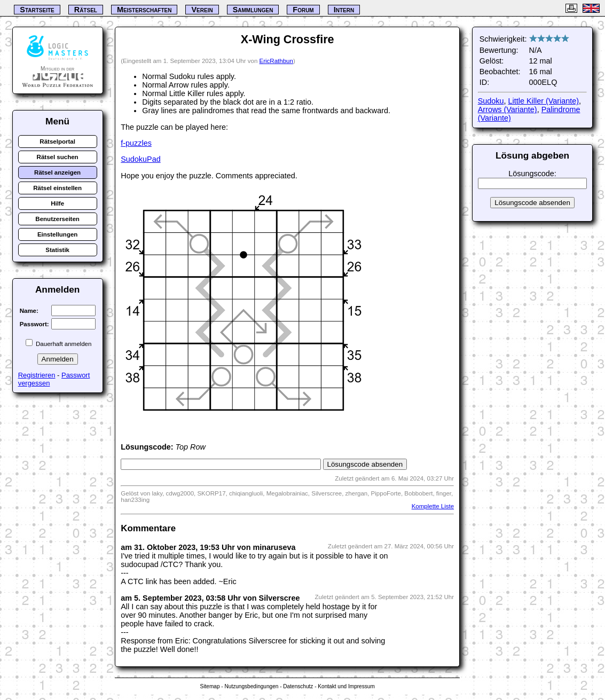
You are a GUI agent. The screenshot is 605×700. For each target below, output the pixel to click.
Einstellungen (58, 234)
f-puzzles (136, 143)
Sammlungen (253, 10)
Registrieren (37, 375)
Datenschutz (298, 686)
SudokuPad (140, 159)
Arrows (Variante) (508, 109)
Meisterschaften (144, 10)
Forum (303, 10)
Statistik (57, 250)
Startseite (37, 10)
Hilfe (57, 203)
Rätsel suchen (58, 157)
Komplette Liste (433, 506)
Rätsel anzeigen (57, 172)
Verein (202, 10)
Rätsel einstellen (57, 188)
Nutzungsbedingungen (252, 686)
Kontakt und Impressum (346, 686)
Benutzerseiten (57, 219)
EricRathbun (276, 61)
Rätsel (86, 10)
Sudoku (491, 101)
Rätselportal (57, 141)
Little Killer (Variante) (544, 101)
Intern (344, 10)
